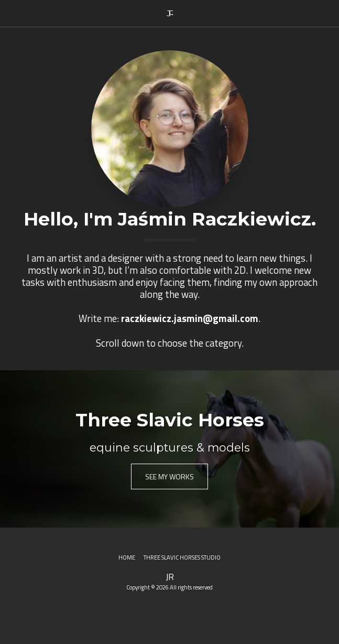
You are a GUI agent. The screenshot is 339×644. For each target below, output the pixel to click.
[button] (12, 13)
